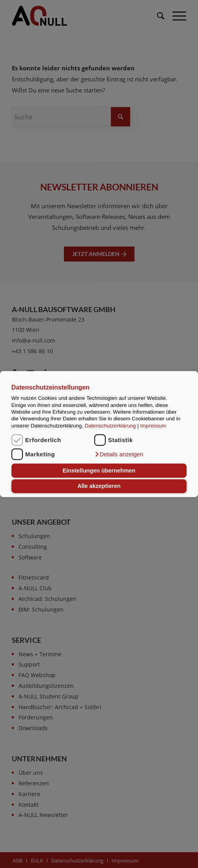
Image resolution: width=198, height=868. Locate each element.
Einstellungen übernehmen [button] (99, 471)
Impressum (153, 426)
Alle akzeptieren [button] (99, 486)
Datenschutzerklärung (110, 426)
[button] (119, 454)
